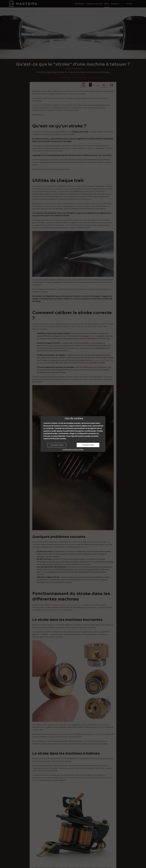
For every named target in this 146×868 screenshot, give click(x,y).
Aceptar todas (88, 445)
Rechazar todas (57, 445)
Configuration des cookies (73, 449)
